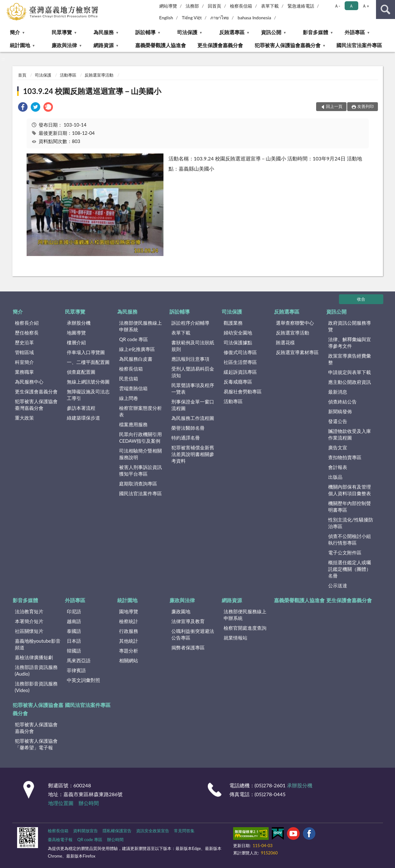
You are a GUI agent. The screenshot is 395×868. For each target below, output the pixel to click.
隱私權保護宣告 (117, 831)
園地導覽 (129, 611)
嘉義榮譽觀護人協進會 (161, 45)
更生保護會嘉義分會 (220, 45)
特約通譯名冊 (186, 438)
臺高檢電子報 (60, 840)
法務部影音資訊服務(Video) (36, 687)
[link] (23, 108)
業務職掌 (24, 372)
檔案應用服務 (133, 424)
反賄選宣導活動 (99, 75)
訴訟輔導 (145, 32)
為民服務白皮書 (136, 359)
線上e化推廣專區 (137, 349)
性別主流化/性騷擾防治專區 (351, 523)
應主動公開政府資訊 (350, 382)
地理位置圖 (61, 803)
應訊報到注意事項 (190, 359)
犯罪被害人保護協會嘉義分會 (288, 45)
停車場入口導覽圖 (86, 352)
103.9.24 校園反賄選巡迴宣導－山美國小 (92, 91)
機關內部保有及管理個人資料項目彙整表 (350, 490)
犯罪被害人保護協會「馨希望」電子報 (36, 744)
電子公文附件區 (345, 553)
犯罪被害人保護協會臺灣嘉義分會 (36, 405)
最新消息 (338, 392)
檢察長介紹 (27, 323)
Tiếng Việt (192, 18)
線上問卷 (129, 398)
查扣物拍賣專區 (345, 457)
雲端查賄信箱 (133, 388)
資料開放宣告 (86, 831)
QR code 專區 (134, 339)
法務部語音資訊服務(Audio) (36, 670)
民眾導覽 (62, 32)
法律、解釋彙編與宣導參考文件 (350, 343)
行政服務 (129, 631)
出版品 (335, 477)
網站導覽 (168, 6)
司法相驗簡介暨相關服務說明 (140, 454)
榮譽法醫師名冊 (188, 428)
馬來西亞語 (79, 660)
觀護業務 (233, 323)
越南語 (74, 621)
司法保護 (187, 32)
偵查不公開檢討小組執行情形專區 (350, 539)
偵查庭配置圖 (81, 372)
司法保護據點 (238, 342)
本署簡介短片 (29, 621)
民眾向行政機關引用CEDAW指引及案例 (140, 437)
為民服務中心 (29, 382)
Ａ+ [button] (366, 6)
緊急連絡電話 (301, 6)
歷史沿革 (24, 342)
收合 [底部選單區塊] (361, 299)
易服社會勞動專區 (243, 391)
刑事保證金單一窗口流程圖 (193, 405)
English (166, 18)
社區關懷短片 (29, 631)
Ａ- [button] (337, 6)
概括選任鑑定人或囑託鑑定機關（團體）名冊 (350, 569)
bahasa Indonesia (254, 18)
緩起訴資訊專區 (240, 372)
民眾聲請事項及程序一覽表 (193, 388)
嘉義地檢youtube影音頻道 (38, 644)
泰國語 (74, 631)
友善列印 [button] (366, 106)
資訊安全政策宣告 (153, 831)
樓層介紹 (76, 342)
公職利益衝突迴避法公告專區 (193, 634)
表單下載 (270, 6)
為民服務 (104, 32)
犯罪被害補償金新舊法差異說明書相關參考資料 (193, 454)
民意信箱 (129, 378)
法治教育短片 (29, 611)
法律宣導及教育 (188, 621)
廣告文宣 (338, 447)
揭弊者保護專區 (188, 647)
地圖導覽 (76, 333)
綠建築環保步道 (83, 418)
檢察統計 (129, 621)
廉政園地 (181, 611)
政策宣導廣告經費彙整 (350, 359)
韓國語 (74, 651)
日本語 (74, 641)
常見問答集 (184, 831)
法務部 (192, 6)
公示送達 (338, 585)
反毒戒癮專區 (238, 382)
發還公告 (338, 421)
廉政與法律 (64, 45)
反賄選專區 (232, 32)
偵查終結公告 (342, 402)
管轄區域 (24, 352)
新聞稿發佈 (340, 411)
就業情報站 (236, 638)
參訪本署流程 (81, 408)
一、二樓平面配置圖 (88, 362)
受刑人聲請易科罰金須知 (193, 372)
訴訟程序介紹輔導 (190, 323)
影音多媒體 (315, 32)
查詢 (385, 9)
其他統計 (129, 641)
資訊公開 (271, 32)
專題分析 (129, 651)
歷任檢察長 (27, 333)
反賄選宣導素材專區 (297, 352)
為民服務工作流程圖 (193, 418)
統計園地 (20, 45)
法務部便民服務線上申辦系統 (140, 326)
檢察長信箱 (241, 6)
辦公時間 (89, 803)
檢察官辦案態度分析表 (140, 411)
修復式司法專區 (240, 352)
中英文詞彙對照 (83, 680)
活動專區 (68, 75)
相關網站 (129, 660)
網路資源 (104, 45)
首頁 (22, 75)
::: (5, 5)
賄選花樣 (285, 342)
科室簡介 (24, 362)
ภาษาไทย (220, 18)
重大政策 (24, 418)
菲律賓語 (76, 670)
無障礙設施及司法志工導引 (88, 395)
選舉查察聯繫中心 (295, 323)
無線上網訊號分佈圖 (88, 382)
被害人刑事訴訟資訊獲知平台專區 (140, 470)
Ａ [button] (351, 6)
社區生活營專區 (240, 362)
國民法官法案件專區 (359, 45)
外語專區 (355, 32)
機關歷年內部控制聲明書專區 (350, 506)
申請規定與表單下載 (350, 372)
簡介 (15, 32)
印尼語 (74, 611)
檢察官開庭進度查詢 (245, 628)
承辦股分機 (79, 323)
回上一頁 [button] (334, 106)
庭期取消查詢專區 (138, 484)
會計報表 (338, 467)
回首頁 (214, 6)
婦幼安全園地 (238, 333)
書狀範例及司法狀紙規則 (193, 346)
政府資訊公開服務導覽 (350, 326)
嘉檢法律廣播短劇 (34, 657)
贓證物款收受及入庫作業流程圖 (350, 434)
